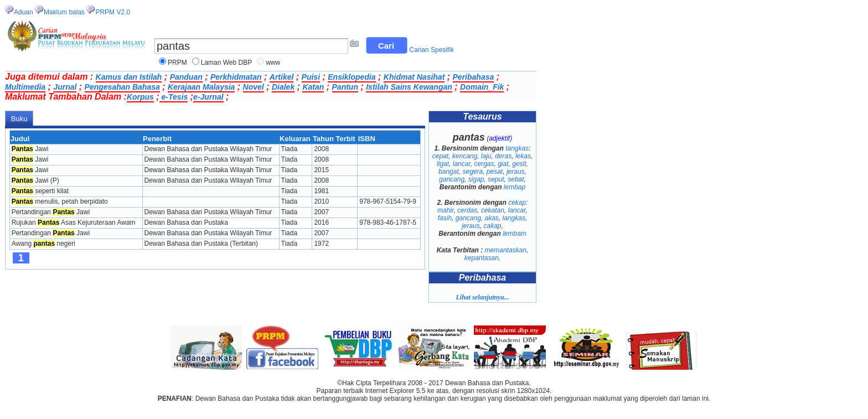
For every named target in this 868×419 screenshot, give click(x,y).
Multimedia (25, 87)
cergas (484, 164)
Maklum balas (64, 12)
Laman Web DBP (227, 63)
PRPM (177, 63)
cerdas (467, 210)
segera (472, 172)
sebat (516, 179)
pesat (495, 172)
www (273, 63)
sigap (476, 179)
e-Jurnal (208, 97)
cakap (492, 226)
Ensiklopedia (352, 77)
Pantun (345, 87)
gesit (519, 164)
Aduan (24, 12)
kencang (465, 156)
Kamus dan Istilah (129, 77)
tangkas (517, 148)
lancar (462, 164)
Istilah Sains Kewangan (409, 87)
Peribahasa (474, 77)
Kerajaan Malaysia (201, 87)
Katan (313, 87)
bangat (449, 172)
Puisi (311, 77)
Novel (254, 87)
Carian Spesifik (432, 50)
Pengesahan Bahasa (122, 87)
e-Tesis (174, 97)
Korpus (140, 97)
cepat (440, 156)
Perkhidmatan (236, 77)
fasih (445, 218)
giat (503, 164)
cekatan (493, 210)
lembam (515, 234)
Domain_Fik (482, 87)
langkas (514, 218)
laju (486, 156)
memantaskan (506, 250)
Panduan (186, 77)
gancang (452, 179)
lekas (523, 156)
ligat (443, 164)
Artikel (282, 77)
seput (496, 179)
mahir (445, 210)
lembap (515, 187)
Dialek (283, 87)
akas (492, 218)
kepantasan (482, 258)
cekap (517, 203)
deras (503, 156)
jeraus (516, 172)
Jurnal (65, 87)
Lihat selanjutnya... (482, 297)
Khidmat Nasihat (414, 77)
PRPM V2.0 (113, 12)
